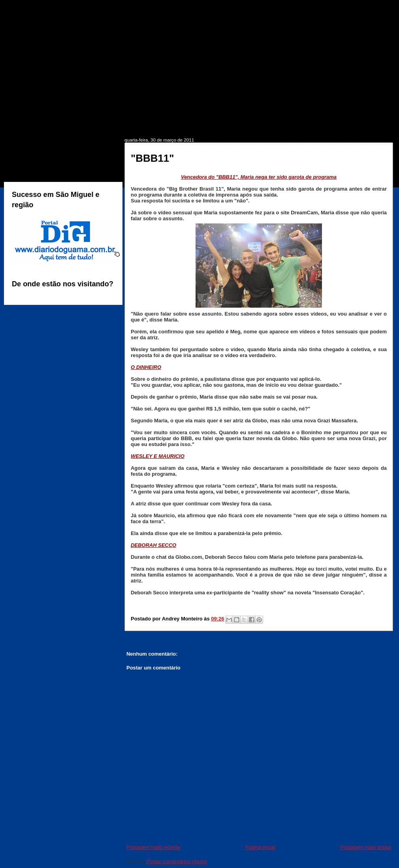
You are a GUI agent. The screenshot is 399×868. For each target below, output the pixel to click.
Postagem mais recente (153, 847)
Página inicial (260, 847)
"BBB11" (152, 158)
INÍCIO (27, 125)
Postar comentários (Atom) (177, 861)
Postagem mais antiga (366, 847)
